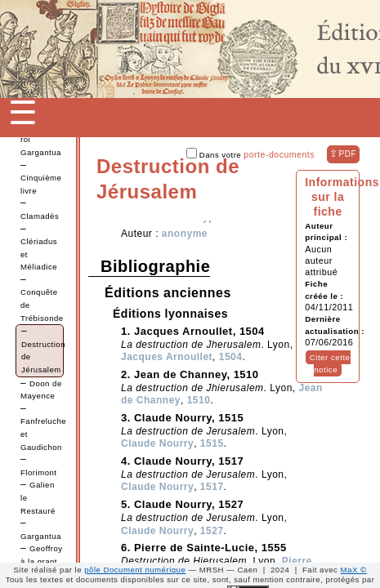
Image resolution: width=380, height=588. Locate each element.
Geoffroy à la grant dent (42, 561)
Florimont (38, 472)
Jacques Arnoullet (167, 357)
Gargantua (41, 536)
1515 (212, 443)
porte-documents (279, 154)
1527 (212, 531)
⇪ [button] (343, 154)
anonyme (185, 234)
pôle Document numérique (135, 570)
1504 (231, 357)
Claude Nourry (157, 443)
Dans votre (250, 155)
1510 (199, 400)
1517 (212, 487)
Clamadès (40, 216)
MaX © (354, 570)
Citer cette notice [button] (330, 363)
